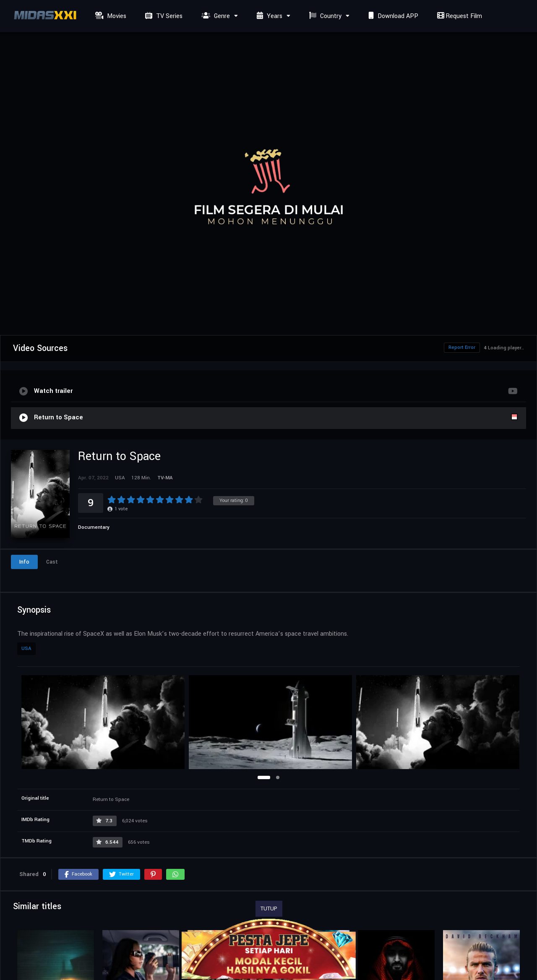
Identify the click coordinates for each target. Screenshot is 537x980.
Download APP (392, 16)
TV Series (163, 16)
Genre (215, 16)
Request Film (459, 16)
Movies (110, 16)
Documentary (94, 527)
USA (26, 649)
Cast (52, 562)
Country (324, 16)
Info (24, 562)
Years (268, 16)
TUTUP (269, 909)
